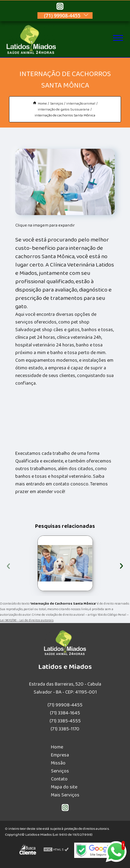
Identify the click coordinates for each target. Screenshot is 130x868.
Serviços (60, 771)
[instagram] (60, 7)
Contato (59, 779)
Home (57, 747)
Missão (58, 763)
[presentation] (8, 565)
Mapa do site (64, 787)
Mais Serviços (65, 795)
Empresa (60, 755)
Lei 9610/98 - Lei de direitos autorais (27, 620)
